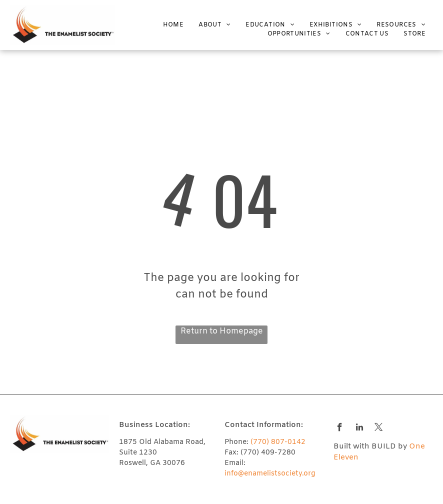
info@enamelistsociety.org (270, 474)
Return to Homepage (222, 331)
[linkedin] (359, 428)
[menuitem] (166, 25)
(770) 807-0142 (278, 442)
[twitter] (379, 428)
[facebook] (340, 428)
